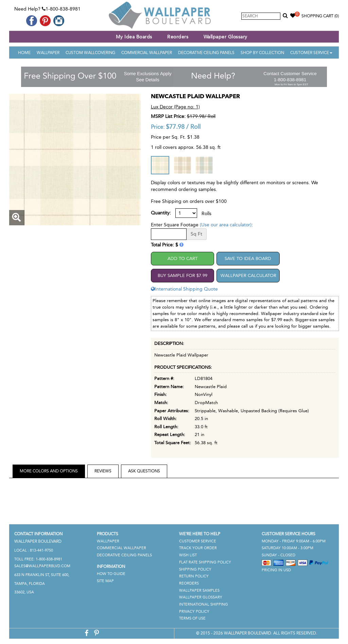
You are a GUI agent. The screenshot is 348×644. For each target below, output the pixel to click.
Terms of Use (192, 618)
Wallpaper (48, 53)
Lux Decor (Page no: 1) (175, 107)
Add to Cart (182, 258)
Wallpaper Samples (199, 590)
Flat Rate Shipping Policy (205, 562)
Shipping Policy (195, 569)
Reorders (178, 37)
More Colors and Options (49, 471)
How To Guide (111, 574)
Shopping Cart (320, 16)
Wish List (188, 555)
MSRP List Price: (168, 116)
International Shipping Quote (184, 289)
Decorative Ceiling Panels (206, 53)
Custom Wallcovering (90, 53)
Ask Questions (144, 471)
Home (24, 53)
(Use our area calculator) (226, 225)
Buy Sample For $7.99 (182, 275)
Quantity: (161, 213)
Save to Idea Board (248, 258)
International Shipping (204, 604)
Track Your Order (198, 548)
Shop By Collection (262, 53)
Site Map (105, 581)
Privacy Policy (194, 612)
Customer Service (311, 53)
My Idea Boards (134, 37)
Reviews (103, 471)
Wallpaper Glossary (225, 37)
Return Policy (194, 576)
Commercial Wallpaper (147, 53)
